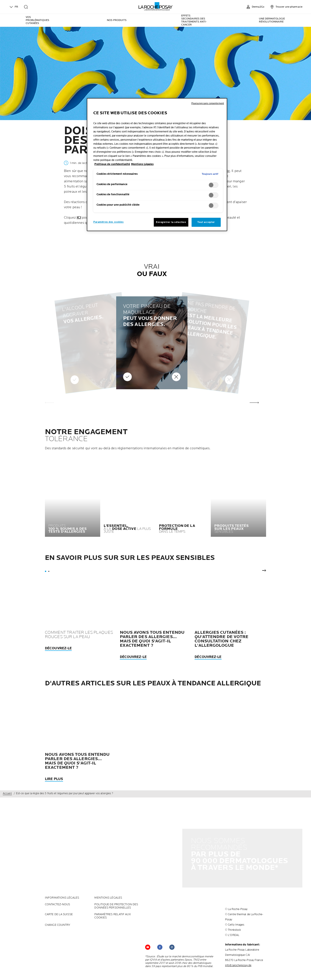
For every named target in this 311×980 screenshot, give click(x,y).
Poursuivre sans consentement (208, 103)
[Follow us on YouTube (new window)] (148, 947)
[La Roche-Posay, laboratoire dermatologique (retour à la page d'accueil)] (156, 6)
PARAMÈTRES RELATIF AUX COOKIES (113, 916)
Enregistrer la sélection (171, 222)
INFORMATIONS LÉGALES (62, 898)
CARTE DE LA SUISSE (59, 914)
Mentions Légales (108, 898)
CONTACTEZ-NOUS (57, 905)
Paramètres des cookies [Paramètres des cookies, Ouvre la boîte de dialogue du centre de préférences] (109, 222)
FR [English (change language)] (13, 7)
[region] (157, 165)
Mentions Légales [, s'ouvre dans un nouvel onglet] (142, 164)
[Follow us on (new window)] (160, 947)
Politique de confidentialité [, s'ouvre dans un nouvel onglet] (112, 164)
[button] (254, 403)
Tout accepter (206, 222)
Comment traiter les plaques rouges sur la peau (79, 635)
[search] (26, 7)
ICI (79, 218)
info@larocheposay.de (238, 965)
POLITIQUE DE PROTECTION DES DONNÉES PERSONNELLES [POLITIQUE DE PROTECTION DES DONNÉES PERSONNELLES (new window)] (116, 906)
